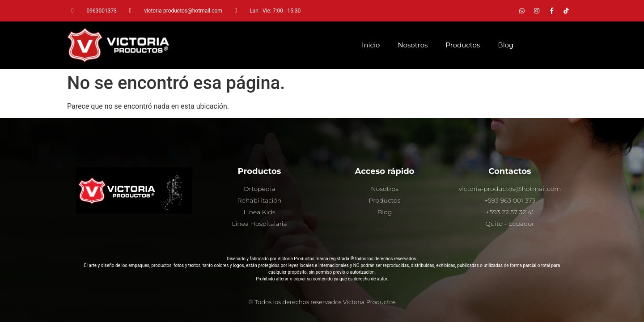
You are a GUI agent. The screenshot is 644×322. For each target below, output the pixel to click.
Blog (506, 45)
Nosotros (413, 45)
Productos (463, 45)
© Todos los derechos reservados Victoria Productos (322, 302)
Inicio (371, 45)
